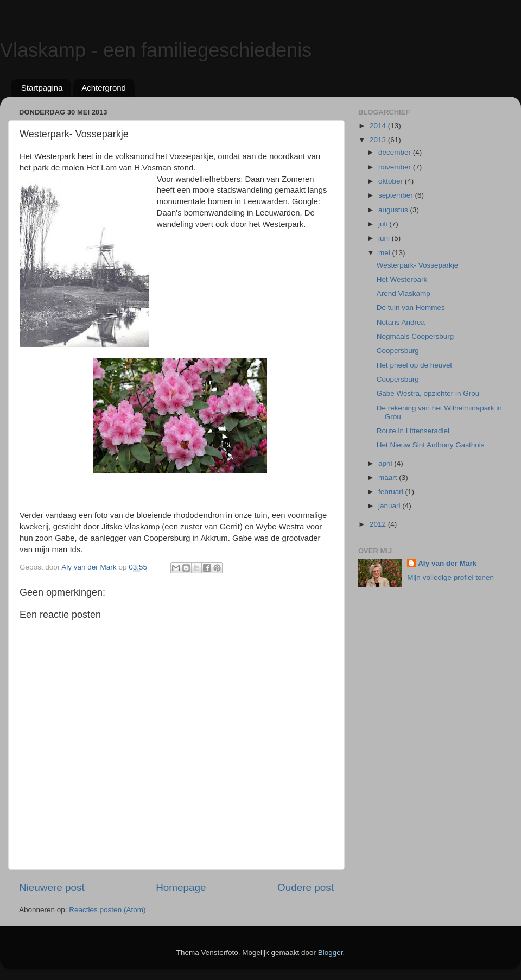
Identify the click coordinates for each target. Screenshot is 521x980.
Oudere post (306, 887)
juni (385, 238)
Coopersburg (398, 350)
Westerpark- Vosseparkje (418, 265)
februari (392, 492)
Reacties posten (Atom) (107, 910)
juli (384, 224)
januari (390, 506)
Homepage (181, 887)
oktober (392, 181)
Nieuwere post (52, 887)
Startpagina (42, 88)
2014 (379, 126)
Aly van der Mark (447, 563)
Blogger (331, 953)
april (386, 463)
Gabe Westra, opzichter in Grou (428, 393)
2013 (379, 140)
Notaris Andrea (401, 322)
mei (385, 253)
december (396, 152)
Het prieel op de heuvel (414, 365)
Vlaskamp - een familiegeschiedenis (156, 50)
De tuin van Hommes (411, 308)
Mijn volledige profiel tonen (450, 577)
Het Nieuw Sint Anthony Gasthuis (431, 445)
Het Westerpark (402, 279)
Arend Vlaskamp (404, 293)
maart (389, 478)
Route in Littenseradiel (413, 431)
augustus (394, 210)
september (397, 195)
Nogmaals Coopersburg (415, 336)
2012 (379, 524)
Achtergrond (104, 88)
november (396, 167)
